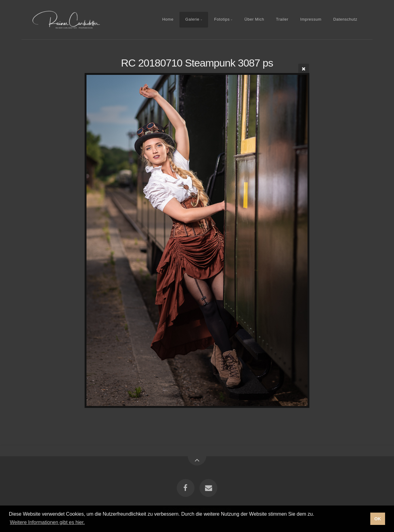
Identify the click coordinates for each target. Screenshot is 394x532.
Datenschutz (345, 20)
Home (168, 20)
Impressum (311, 20)
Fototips (222, 20)
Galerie (192, 20)
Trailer (282, 20)
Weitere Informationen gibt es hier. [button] (47, 522)
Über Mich (254, 20)
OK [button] (378, 519)
